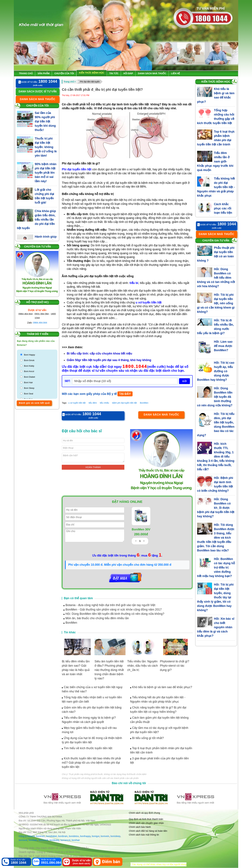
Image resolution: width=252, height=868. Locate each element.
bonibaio (33, 840)
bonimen (41, 836)
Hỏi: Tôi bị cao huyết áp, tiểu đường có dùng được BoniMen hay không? (216, 371)
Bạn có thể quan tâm (78, 598)
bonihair (76, 840)
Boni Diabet (29, 377)
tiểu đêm (93, 403)
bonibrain (63, 836)
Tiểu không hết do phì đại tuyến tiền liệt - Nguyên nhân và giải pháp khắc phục (216, 187)
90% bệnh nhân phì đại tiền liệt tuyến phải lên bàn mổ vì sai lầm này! (46, 173)
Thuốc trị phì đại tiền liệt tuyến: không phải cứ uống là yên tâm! (46, 147)
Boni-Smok (29, 360)
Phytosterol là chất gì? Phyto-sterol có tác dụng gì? (175, 666)
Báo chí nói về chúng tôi (129, 783)
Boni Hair (28, 382)
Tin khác (70, 632)
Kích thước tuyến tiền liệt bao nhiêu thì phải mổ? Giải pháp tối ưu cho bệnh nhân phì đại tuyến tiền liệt (91, 763)
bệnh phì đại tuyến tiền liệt (124, 403)
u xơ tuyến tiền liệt (77, 403)
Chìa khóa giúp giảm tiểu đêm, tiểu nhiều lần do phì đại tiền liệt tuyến (36, 220)
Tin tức (114, 73)
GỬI (184, 381)
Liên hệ (176, 73)
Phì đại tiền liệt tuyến (90, 82)
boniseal (23, 840)
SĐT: (68, 381)
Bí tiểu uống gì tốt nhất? (147, 738)
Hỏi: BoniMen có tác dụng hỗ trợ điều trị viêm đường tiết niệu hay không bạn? (216, 568)
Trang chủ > (70, 82)
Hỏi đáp (128, 73)
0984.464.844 (40, 323)
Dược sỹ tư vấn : (38, 82)
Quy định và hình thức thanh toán (146, 819)
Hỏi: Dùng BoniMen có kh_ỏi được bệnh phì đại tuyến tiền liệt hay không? (216, 508)
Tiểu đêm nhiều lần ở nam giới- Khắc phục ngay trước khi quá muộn (215, 161)
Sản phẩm (44, 73)
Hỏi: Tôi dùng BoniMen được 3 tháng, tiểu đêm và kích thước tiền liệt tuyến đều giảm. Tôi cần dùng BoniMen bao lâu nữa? (216, 538)
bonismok (44, 840)
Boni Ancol (29, 371)
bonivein (105, 836)
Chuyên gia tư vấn (38, 247)
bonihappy (85, 836)
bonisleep (115, 836)
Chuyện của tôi (64, 73)
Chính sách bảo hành (140, 827)
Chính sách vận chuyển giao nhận (146, 823)
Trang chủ (26, 73)
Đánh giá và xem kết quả (34, 403)
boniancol (65, 840)
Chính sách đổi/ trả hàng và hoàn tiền (148, 831)
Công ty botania (27, 836)
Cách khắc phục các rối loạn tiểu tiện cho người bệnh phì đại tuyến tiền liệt (215, 213)
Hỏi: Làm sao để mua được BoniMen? (223, 346)
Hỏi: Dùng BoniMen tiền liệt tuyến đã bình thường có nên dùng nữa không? (114, 614)
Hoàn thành (93, 467)
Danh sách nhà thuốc (152, 73)
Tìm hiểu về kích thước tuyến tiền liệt (87, 748)
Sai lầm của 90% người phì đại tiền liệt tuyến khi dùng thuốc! (45, 121)
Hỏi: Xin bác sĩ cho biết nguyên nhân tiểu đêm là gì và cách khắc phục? (216, 627)
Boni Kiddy (29, 366)
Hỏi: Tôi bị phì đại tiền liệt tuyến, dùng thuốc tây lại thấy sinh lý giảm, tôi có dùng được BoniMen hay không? (215, 597)
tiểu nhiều (104, 403)
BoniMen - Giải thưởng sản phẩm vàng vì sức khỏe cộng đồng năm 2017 (112, 610)
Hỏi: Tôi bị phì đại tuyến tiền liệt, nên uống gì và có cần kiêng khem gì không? (216, 303)
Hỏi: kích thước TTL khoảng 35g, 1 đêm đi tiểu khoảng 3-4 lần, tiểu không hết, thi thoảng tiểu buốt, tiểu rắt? (216, 457)
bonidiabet (52, 836)
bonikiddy (54, 840)
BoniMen (144, 403)
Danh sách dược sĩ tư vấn (38, 91)
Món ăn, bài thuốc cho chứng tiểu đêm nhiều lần (96, 618)
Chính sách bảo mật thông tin (144, 835)
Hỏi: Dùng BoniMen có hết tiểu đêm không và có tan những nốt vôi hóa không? (216, 278)
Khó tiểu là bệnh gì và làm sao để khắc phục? (161, 687)
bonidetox (74, 836)
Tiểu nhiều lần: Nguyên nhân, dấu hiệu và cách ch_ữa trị (142, 666)
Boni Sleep (29, 388)
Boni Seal (29, 394)
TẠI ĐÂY (125, 394)
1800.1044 (135, 366)
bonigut (96, 836)
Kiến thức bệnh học (92, 73)
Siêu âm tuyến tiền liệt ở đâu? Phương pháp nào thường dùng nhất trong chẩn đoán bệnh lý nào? (109, 670)
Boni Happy (29, 355)
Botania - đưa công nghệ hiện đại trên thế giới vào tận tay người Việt (109, 605)
